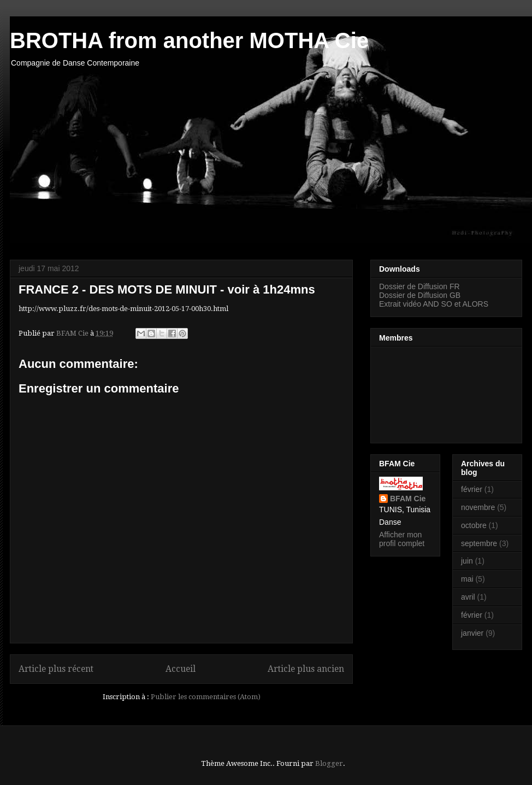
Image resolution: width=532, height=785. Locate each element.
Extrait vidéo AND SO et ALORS (434, 304)
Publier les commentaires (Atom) (206, 697)
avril (468, 597)
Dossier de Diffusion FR (419, 286)
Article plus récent (56, 669)
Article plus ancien (306, 669)
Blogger (329, 763)
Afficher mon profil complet (402, 539)
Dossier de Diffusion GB (420, 295)
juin (467, 561)
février (472, 489)
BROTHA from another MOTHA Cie (189, 40)
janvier (472, 633)
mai (467, 579)
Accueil (181, 669)
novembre (478, 507)
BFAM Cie (408, 499)
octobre (474, 525)
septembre (479, 543)
